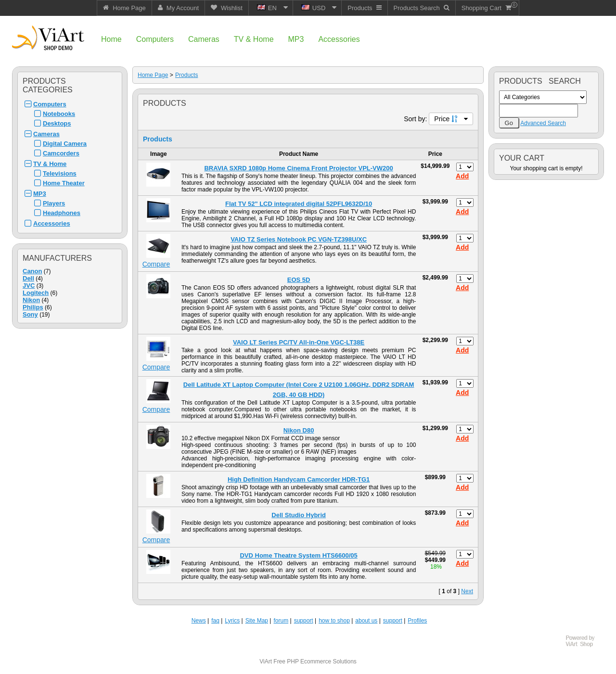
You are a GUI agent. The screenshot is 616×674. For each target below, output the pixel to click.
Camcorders (61, 153)
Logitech (36, 293)
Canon (32, 271)
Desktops (57, 123)
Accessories (52, 223)
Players (54, 203)
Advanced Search (543, 123)
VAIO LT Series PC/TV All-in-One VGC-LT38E (299, 342)
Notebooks (59, 114)
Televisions (60, 173)
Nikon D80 (299, 430)
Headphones (62, 213)
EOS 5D (299, 280)
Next (467, 591)
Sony (30, 314)
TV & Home (50, 164)
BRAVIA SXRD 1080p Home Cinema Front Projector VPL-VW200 (298, 168)
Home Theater (64, 183)
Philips (33, 307)
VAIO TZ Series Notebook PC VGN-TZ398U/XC (299, 239)
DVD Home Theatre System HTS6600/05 (298, 555)
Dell (28, 278)
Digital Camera (65, 144)
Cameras (46, 134)
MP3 (40, 194)
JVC (29, 286)
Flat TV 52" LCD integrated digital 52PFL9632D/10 (299, 204)
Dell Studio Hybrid (299, 515)
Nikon (31, 300)
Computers (50, 104)
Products (186, 75)
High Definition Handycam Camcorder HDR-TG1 (299, 479)
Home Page (153, 75)
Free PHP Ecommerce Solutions (315, 661)
